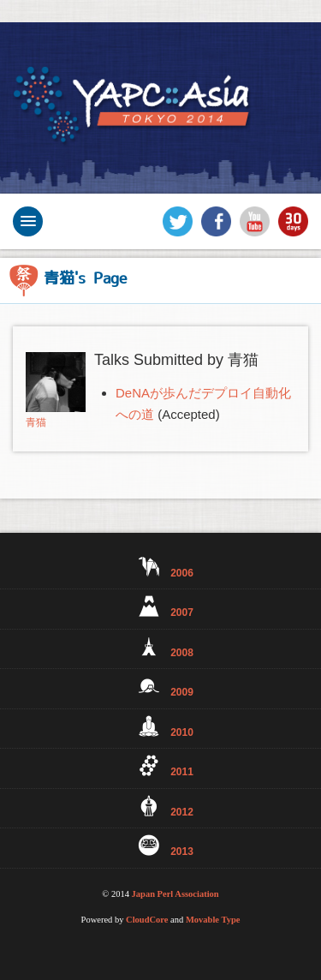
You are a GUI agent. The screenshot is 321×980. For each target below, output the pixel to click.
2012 (160, 807)
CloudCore (147, 920)
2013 (160, 846)
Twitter (178, 221)
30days (293, 221)
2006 (160, 568)
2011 (160, 766)
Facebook (216, 221)
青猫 (36, 422)
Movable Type (213, 920)
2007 (160, 607)
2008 (160, 647)
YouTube (255, 221)
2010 (160, 727)
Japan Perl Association (175, 894)
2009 (160, 687)
